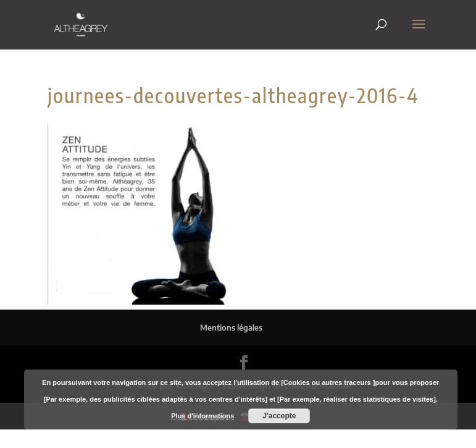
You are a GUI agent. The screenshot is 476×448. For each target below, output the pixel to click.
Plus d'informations (203, 416)
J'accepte (279, 416)
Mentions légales (231, 328)
